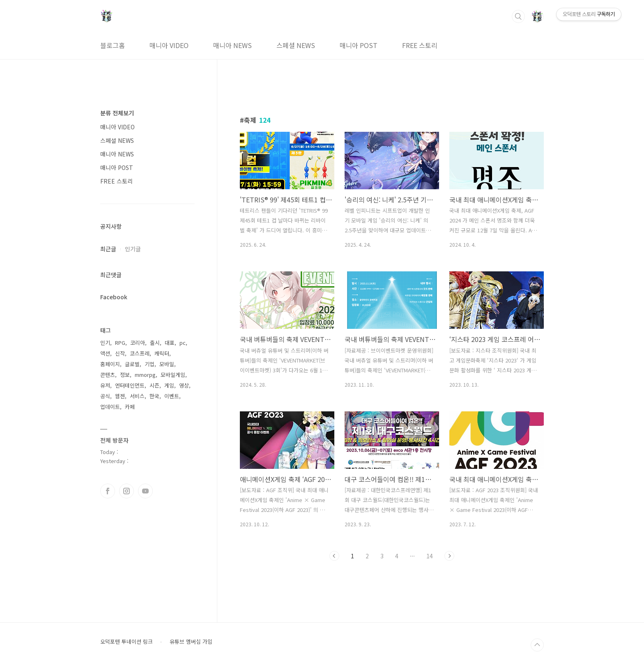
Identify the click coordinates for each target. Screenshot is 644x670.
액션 (105, 353)
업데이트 (110, 407)
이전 (334, 556)
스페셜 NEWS (296, 45)
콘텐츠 (108, 375)
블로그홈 (113, 45)
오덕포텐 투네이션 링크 (126, 642)
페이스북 (108, 491)
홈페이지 (110, 364)
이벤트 (172, 396)
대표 (170, 343)
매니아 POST (359, 45)
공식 (105, 396)
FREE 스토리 (420, 45)
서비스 (137, 396)
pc (183, 343)
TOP (537, 645)
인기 (105, 343)
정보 (125, 375)
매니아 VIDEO (169, 45)
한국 (154, 396)
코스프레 (140, 353)
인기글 (133, 249)
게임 (169, 385)
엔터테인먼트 (130, 385)
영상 (184, 385)
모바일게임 (173, 375)
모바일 (167, 364)
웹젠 (120, 396)
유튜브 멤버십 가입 (191, 642)
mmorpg (145, 375)
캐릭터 (162, 353)
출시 (155, 343)
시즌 (154, 385)
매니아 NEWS (232, 45)
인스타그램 (126, 491)
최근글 (108, 249)
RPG (120, 343)
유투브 (145, 491)
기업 (149, 364)
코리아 (138, 343)
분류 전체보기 (117, 113)
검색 (518, 16)
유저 (105, 385)
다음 (449, 556)
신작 (120, 353)
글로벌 (132, 364)
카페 (130, 407)
